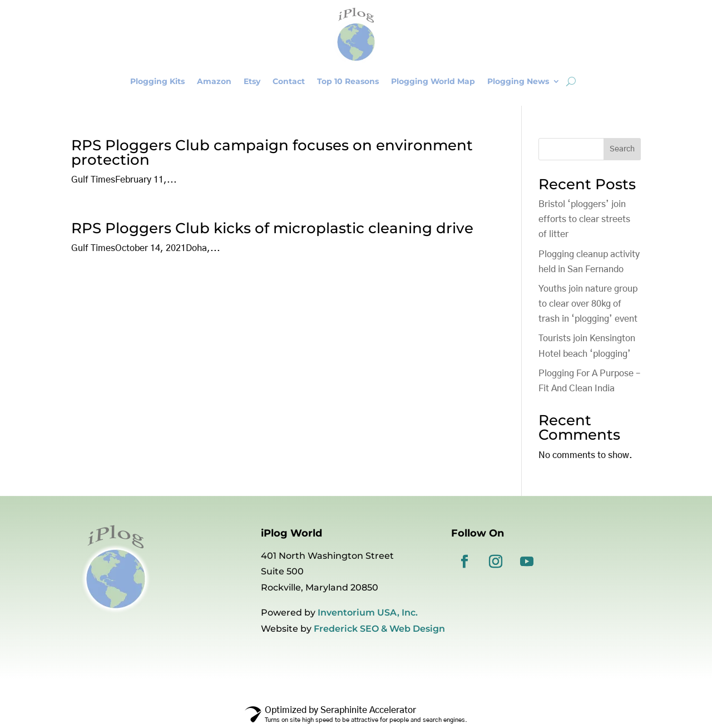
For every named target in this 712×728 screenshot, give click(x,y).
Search (622, 149)
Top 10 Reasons (348, 81)
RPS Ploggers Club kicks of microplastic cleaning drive (272, 228)
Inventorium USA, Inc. (368, 613)
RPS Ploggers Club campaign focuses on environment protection (272, 153)
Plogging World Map (433, 81)
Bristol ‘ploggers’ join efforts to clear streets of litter (584, 219)
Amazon (214, 81)
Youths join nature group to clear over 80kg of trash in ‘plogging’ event (588, 304)
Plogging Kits (157, 81)
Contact (289, 81)
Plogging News (518, 81)
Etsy (252, 81)
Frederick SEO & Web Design (379, 629)
